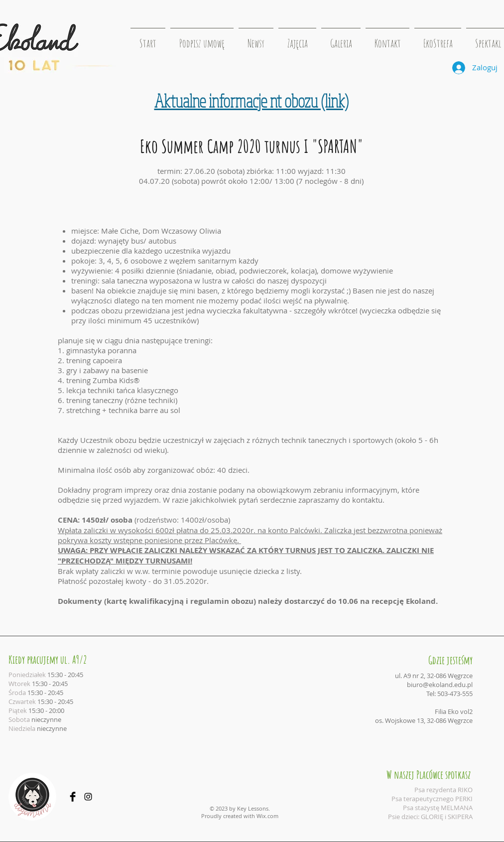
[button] (297, 39)
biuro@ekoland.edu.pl (440, 685)
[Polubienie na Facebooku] (468, 94)
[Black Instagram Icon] (88, 797)
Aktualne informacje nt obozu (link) (252, 100)
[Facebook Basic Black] (73, 797)
